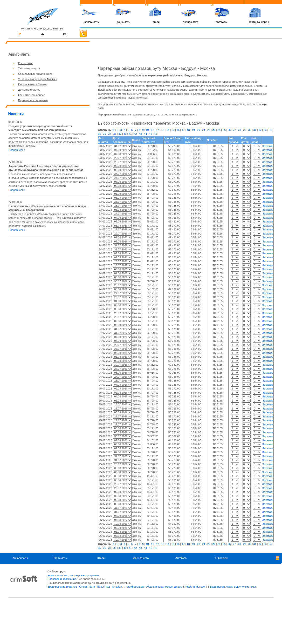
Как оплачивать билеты (33, 84)
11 (152, 130)
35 (99, 134)
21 (204, 130)
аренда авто (190, 22)
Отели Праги (87, 587)
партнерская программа (85, 575)
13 (163, 130)
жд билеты (124, 22)
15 (173, 130)
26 (229, 130)
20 (199, 130)
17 (183, 130)
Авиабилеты (20, 558)
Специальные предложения (35, 74)
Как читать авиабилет (31, 95)
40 (125, 134)
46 (156, 134)
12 (158, 130)
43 (140, 134)
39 (120, 134)
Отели (101, 558)
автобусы (221, 22)
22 (209, 130)
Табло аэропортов (29, 68)
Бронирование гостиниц (62, 587)
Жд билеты (60, 558)
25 (224, 130)
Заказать (268, 146)
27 (234, 130)
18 (188, 130)
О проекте (222, 558)
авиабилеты (92, 22)
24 (219, 130)
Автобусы (181, 558)
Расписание (25, 63)
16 (178, 130)
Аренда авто (141, 558)
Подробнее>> (17, 150)
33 (265, 130)
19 (193, 130)
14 (168, 130)
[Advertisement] (49, 274)
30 (250, 130)
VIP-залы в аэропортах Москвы (37, 79)
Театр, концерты (259, 22)
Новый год (103, 587)
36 (104, 134)
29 (245, 130)
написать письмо (58, 575)
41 (130, 134)
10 (147, 130)
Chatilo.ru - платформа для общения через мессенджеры (147, 587)
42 (135, 134)
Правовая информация (62, 579)
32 (260, 130)
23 (214, 130)
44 (145, 134)
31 (255, 130)
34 (270, 130)
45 (151, 134)
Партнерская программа (33, 100)
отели (156, 22)
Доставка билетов (29, 90)
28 (240, 130)
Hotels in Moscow (195, 587)
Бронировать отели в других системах (233, 587)
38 (115, 134)
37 (110, 134)
